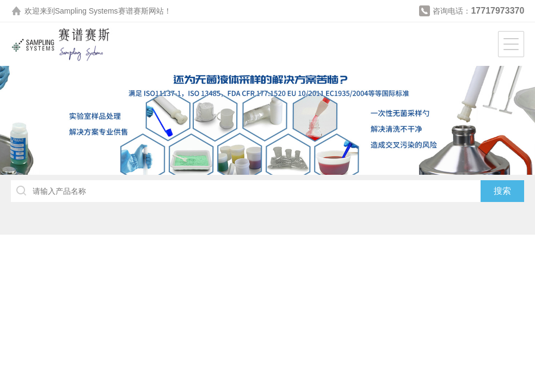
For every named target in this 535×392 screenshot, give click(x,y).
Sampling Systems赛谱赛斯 (102, 11)
